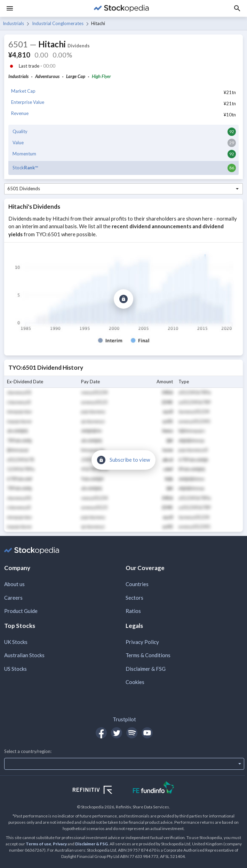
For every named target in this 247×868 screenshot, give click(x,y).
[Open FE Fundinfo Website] (154, 788)
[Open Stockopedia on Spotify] (132, 733)
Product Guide (21, 611)
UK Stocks (16, 642)
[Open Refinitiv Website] (100, 791)
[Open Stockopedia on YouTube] (147, 733)
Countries (137, 584)
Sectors (134, 598)
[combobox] (123, 189)
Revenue (20, 113)
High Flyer (101, 76)
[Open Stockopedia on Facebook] (101, 733)
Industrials (13, 23)
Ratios (133, 611)
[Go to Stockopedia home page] (121, 8)
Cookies (135, 682)
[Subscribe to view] (123, 299)
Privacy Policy (142, 642)
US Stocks (15, 669)
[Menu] (10, 8)
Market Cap (23, 91)
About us (14, 584)
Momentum (24, 154)
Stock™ (25, 168)
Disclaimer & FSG (146, 669)
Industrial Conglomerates (58, 23)
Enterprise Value (28, 102)
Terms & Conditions (148, 655)
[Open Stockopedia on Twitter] (117, 733)
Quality (20, 131)
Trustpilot (124, 719)
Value (18, 143)
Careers (13, 598)
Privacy (60, 844)
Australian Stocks (24, 655)
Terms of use (38, 844)
